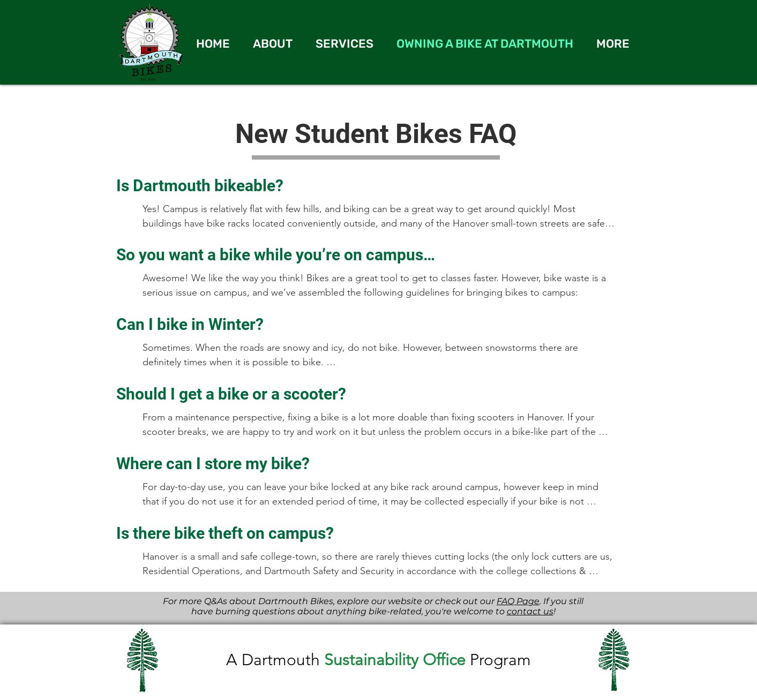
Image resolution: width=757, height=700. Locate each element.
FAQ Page (518, 601)
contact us (530, 611)
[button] (613, 44)
